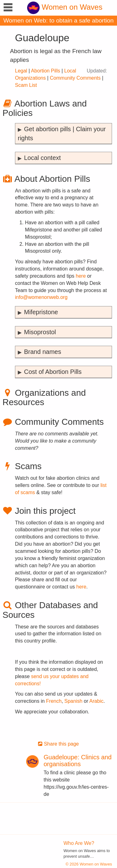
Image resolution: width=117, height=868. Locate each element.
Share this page (58, 744)
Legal (21, 71)
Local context (42, 158)
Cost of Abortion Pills (53, 372)
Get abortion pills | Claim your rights (62, 134)
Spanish (73, 701)
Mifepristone (41, 312)
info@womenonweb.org (41, 297)
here (81, 276)
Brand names (43, 352)
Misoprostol (40, 332)
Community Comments (75, 78)
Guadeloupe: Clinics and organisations (78, 761)
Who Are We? (79, 843)
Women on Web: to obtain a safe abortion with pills (58, 21)
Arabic (96, 701)
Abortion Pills (45, 71)
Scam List (26, 85)
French (54, 701)
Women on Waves (65, 7)
